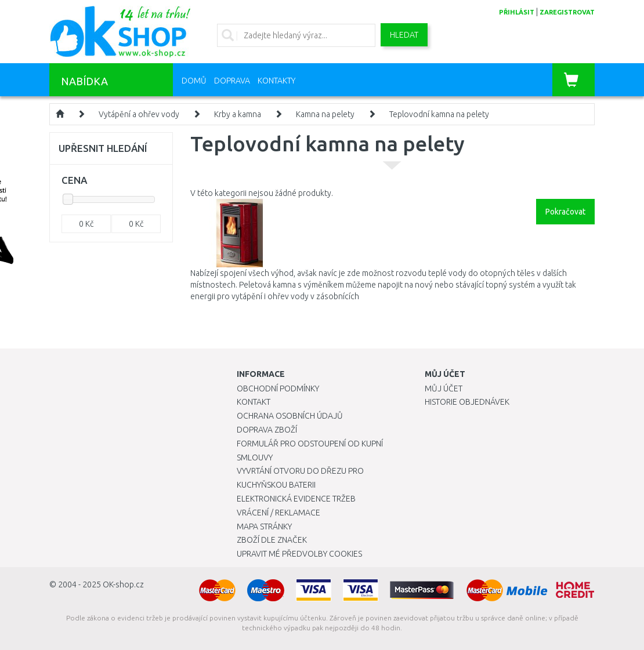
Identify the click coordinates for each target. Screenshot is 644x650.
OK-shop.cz (123, 584)
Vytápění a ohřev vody (139, 114)
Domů (194, 81)
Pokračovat (565, 212)
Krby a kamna (238, 114)
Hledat (404, 35)
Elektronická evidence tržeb (296, 499)
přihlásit (517, 12)
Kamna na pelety (325, 114)
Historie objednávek (467, 402)
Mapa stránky (264, 526)
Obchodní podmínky (278, 388)
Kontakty (276, 81)
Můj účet (444, 388)
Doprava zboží (267, 430)
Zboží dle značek (272, 540)
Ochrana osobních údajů (290, 416)
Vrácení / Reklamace (278, 513)
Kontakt (254, 402)
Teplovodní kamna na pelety (439, 114)
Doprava (232, 81)
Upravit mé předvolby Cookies (299, 554)
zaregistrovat (567, 12)
